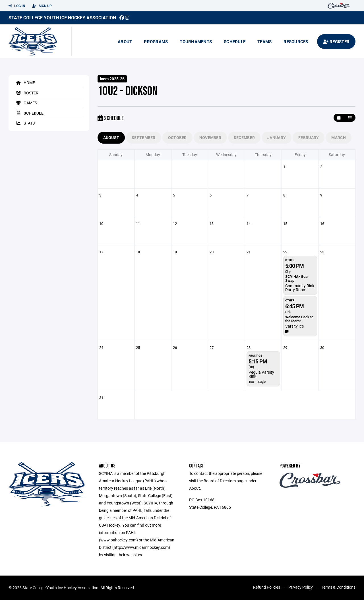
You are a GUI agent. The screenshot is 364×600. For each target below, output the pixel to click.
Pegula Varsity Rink (261, 374)
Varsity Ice (294, 326)
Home (25, 83)
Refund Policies (267, 587)
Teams (264, 42)
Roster (26, 93)
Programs (156, 42)
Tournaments (196, 42)
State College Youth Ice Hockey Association (62, 17)
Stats (24, 123)
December (244, 137)
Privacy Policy (301, 587)
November (210, 137)
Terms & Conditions (338, 587)
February (309, 137)
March (338, 137)
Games (26, 103)
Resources (296, 42)
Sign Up (42, 6)
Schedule (235, 42)
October (177, 137)
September (144, 137)
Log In (17, 6)
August (111, 137)
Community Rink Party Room (300, 288)
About (125, 42)
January (277, 137)
